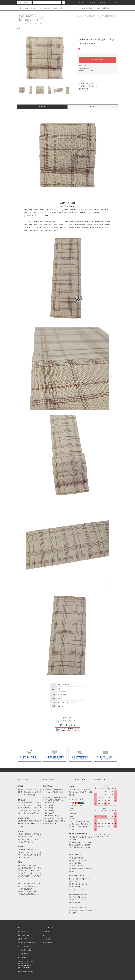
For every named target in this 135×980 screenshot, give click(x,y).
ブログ (96, 8)
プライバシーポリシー (25, 946)
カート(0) (113, 3)
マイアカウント (48, 928)
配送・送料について (24, 935)
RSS (19, 958)
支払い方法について (24, 931)
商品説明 (42, 107)
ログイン (102, 3)
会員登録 (92, 3)
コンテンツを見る (57, 8)
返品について (83, 66)
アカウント (81, 3)
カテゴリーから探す (29, 8)
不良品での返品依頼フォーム (29, 891)
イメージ (93, 107)
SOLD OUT (98, 60)
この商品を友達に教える (85, 83)
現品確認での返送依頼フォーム (29, 894)
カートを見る (47, 939)
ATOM (24, 958)
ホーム (19, 8)
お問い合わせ (106, 8)
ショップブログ (23, 954)
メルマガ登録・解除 (85, 8)
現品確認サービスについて (86, 70)
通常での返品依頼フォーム (28, 889)
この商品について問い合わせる (87, 86)
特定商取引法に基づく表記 (86, 68)
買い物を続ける (82, 89)
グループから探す (44, 8)
